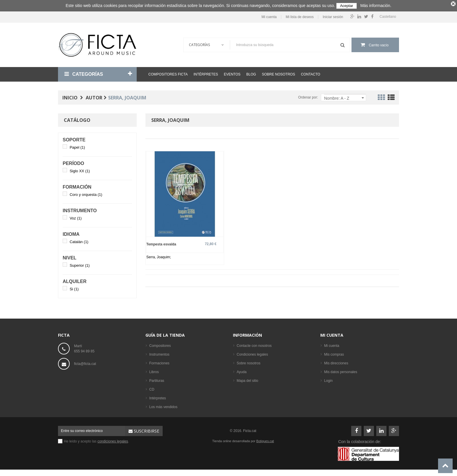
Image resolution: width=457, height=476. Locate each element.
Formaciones (159, 362)
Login (328, 380)
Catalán (79, 241)
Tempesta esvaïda (161, 243)
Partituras (157, 380)
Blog (251, 73)
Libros (154, 371)
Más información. (376, 6)
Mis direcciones (336, 362)
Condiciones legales (252, 353)
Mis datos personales (341, 371)
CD (152, 388)
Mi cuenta (269, 16)
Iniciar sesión (333, 16)
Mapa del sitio (247, 380)
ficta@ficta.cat (85, 363)
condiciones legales (113, 440)
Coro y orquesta (86, 193)
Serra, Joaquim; (159, 256)
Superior (80, 264)
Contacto (310, 73)
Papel (77, 146)
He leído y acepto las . (96, 440)
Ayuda (242, 371)
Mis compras (334, 353)
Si (74, 288)
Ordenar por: (308, 96)
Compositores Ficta (168, 73)
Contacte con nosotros (254, 345)
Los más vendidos (163, 406)
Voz (76, 217)
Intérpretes (206, 73)
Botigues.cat (265, 440)
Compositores (160, 345)
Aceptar (347, 6)
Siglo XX (80, 170)
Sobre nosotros (278, 73)
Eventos (232, 73)
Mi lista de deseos (300, 16)
